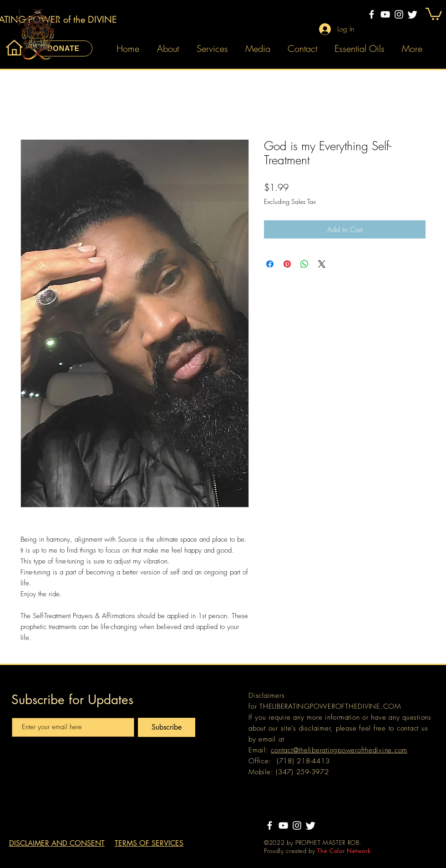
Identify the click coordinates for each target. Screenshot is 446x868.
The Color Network (344, 851)
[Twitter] (413, 14)
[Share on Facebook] (270, 264)
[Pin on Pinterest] (287, 264)
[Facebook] (372, 14)
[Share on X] (322, 264)
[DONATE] (63, 48)
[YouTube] (385, 14)
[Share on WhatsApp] (304, 264)
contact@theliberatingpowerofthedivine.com (339, 750)
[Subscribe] (167, 727)
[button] (434, 13)
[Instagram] (399, 14)
